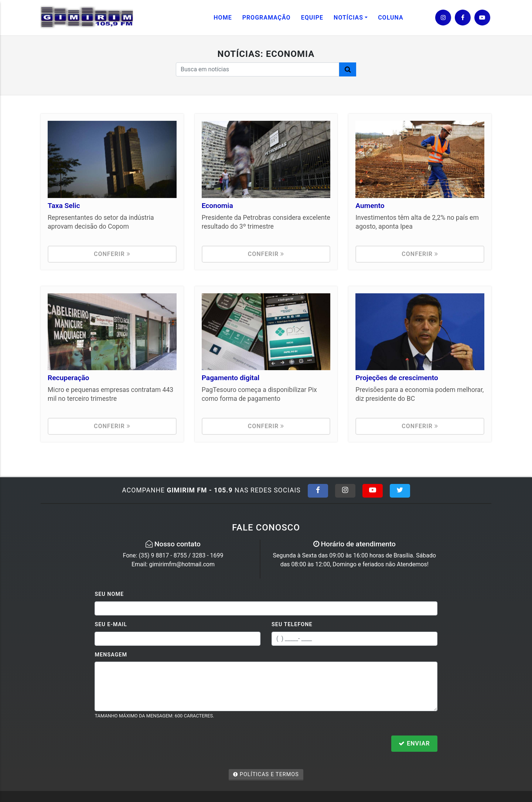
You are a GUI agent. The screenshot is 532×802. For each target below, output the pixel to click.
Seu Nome (109, 594)
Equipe (312, 18)
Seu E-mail (111, 624)
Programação (267, 18)
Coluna (391, 18)
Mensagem (111, 655)
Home (223, 18)
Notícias (348, 18)
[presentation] (151, 744)
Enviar (414, 743)
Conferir (112, 254)
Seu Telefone (292, 624)
